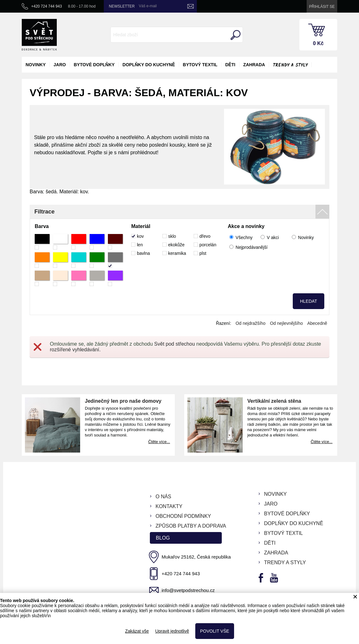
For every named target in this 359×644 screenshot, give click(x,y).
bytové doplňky (94, 65)
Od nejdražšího (251, 323)
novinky (36, 65)
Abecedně (317, 323)
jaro (60, 65)
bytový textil (200, 65)
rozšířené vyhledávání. (75, 350)
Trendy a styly (290, 65)
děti (230, 65)
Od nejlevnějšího (286, 323)
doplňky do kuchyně (149, 65)
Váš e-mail (148, 6)
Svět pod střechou (175, 344)
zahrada (254, 65)
